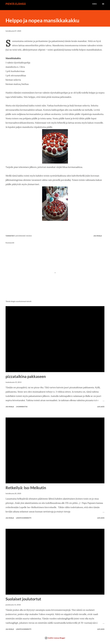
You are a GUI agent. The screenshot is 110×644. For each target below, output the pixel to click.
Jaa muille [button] (98, 236)
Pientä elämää (16, 4)
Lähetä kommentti (24, 518)
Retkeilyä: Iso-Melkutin (26, 488)
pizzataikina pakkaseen (26, 376)
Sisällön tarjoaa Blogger (55, 638)
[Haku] (94, 4)
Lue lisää (101, 407)
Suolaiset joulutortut (23, 599)
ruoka (29, 236)
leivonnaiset (21, 236)
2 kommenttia (22, 407)
